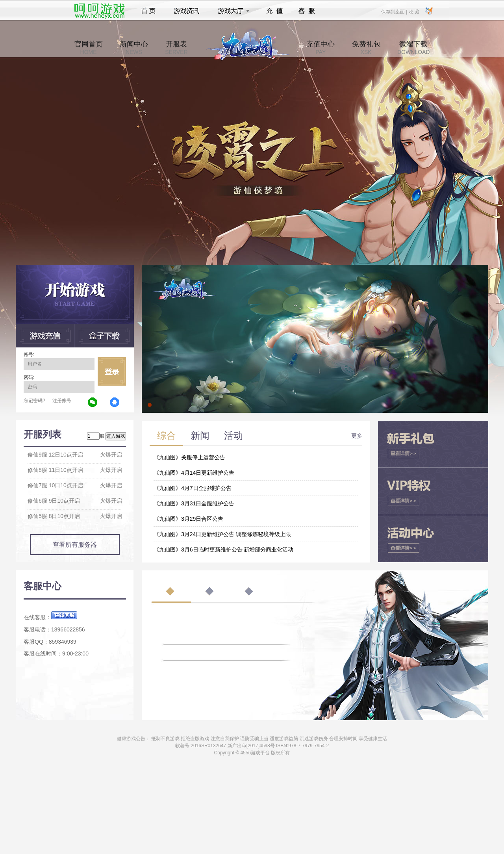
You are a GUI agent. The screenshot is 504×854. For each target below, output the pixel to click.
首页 (148, 11)
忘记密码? (34, 401)
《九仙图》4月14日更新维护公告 (194, 473)
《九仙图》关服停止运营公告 (189, 457)
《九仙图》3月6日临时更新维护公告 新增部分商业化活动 (223, 550)
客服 (307, 11)
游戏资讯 (187, 11)
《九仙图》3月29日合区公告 (188, 519)
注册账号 (62, 401)
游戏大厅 (232, 11)
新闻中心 (134, 48)
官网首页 (89, 48)
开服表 (176, 48)
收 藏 (414, 11)
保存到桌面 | (395, 11)
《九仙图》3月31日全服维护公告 (194, 503)
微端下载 (413, 48)
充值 (274, 11)
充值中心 (321, 48)
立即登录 (112, 371)
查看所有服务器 (75, 545)
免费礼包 (366, 48)
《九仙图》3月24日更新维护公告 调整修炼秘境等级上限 (222, 534)
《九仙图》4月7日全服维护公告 (193, 488)
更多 (357, 436)
